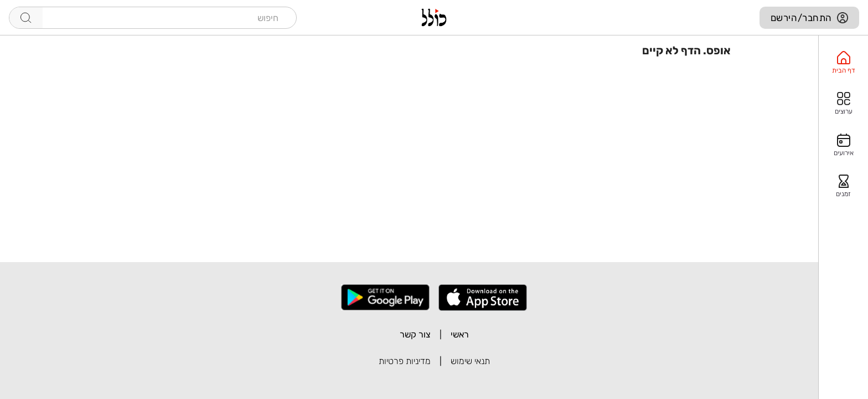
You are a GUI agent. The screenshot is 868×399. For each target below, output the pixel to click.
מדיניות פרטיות (405, 361)
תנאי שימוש (470, 361)
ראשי (460, 334)
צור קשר (415, 334)
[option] (843, 63)
